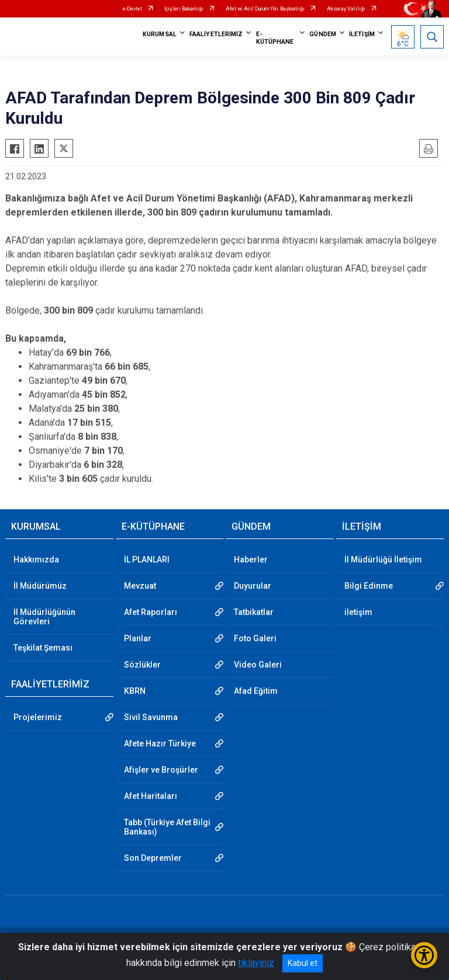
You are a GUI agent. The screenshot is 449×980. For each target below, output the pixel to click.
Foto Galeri (255, 638)
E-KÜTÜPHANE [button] (275, 38)
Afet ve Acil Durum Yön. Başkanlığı (265, 9)
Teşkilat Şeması (43, 648)
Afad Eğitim (256, 691)
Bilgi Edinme (369, 586)
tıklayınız (256, 963)
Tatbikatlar (254, 612)
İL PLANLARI (147, 559)
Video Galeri (258, 665)
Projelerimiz (38, 717)
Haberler (251, 559)
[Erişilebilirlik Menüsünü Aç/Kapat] (424, 955)
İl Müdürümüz (40, 586)
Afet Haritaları (151, 796)
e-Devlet (132, 9)
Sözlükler (142, 665)
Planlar (138, 638)
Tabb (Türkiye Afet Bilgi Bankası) (167, 827)
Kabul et (303, 963)
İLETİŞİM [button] (362, 34)
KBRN (135, 691)
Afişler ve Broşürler (161, 770)
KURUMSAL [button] (160, 34)
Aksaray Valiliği (346, 9)
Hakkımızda (36, 559)
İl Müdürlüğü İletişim (383, 559)
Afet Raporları (151, 612)
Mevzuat (140, 586)
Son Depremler (153, 858)
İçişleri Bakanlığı (184, 9)
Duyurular (253, 586)
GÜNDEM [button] (323, 34)
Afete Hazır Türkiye (160, 743)
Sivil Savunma (151, 717)
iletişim (358, 612)
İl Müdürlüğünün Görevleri (44, 617)
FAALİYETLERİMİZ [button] (216, 34)
